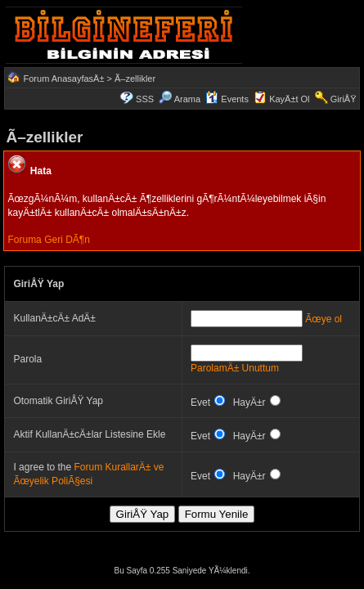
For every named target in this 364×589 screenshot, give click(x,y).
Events (227, 99)
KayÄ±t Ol (289, 99)
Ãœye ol (324, 319)
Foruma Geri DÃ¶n (48, 240)
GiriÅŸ (344, 99)
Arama (180, 99)
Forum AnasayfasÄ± (64, 79)
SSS (145, 99)
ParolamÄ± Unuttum (235, 368)
